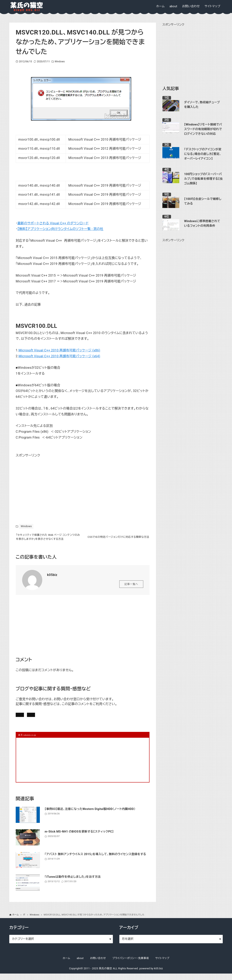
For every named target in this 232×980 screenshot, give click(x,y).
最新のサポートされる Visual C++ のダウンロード (53, 223)
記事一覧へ (131, 587)
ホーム (67, 965)
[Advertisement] (46, 484)
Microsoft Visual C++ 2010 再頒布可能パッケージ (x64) (59, 356)
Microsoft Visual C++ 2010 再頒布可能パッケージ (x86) (59, 350)
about (80, 965)
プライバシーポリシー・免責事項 (131, 965)
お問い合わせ (71, 719)
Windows (60, 62)
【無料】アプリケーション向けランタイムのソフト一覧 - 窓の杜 (60, 229)
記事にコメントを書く (35, 719)
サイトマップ (162, 965)
